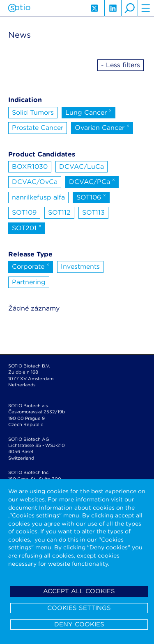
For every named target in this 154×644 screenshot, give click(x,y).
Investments (80, 266)
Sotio (19, 8)
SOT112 (59, 212)
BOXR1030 (30, 167)
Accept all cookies (79, 591)
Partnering (29, 282)
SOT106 (91, 197)
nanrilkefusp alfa (38, 197)
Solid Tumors (33, 112)
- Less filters (121, 65)
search (129, 8)
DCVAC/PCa (92, 181)
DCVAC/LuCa (82, 167)
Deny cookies (79, 624)
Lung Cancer (88, 112)
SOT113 (93, 212)
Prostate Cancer (38, 128)
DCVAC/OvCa (35, 182)
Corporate (31, 266)
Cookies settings (79, 608)
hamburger (146, 8)
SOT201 (27, 227)
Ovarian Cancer (102, 127)
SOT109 (24, 212)
